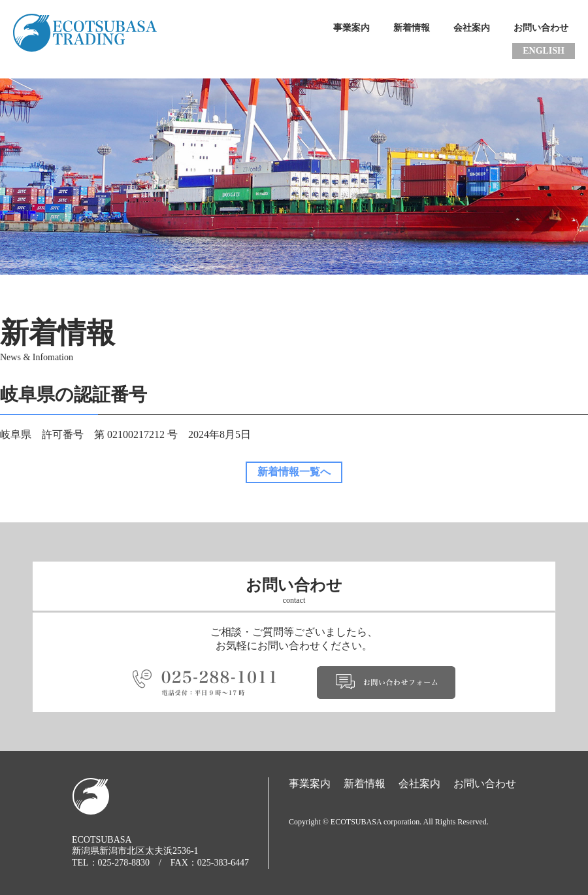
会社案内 (472, 28)
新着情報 (412, 28)
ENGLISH (544, 51)
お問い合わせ (541, 28)
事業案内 (351, 28)
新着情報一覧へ (294, 472)
